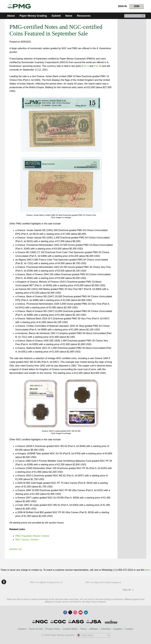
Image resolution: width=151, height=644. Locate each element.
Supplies (118, 629)
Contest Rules (70, 629)
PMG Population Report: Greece (32, 536)
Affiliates (94, 629)
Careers (22, 629)
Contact (129, 629)
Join (136, 6)
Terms (83, 629)
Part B (97, 66)
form (147, 570)
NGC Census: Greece (27, 540)
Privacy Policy (53, 629)
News (69, 16)
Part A (86, 66)
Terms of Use (36, 629)
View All (129, 590)
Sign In (122, 6)
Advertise (106, 629)
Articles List (15, 549)
